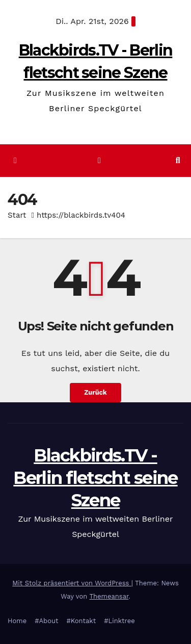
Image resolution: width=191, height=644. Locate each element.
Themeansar (109, 596)
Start (17, 215)
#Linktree (119, 621)
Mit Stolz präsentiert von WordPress (72, 583)
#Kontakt (81, 621)
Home (17, 621)
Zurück (95, 392)
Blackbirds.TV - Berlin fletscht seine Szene (95, 478)
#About (46, 621)
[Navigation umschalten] (99, 161)
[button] (178, 160)
